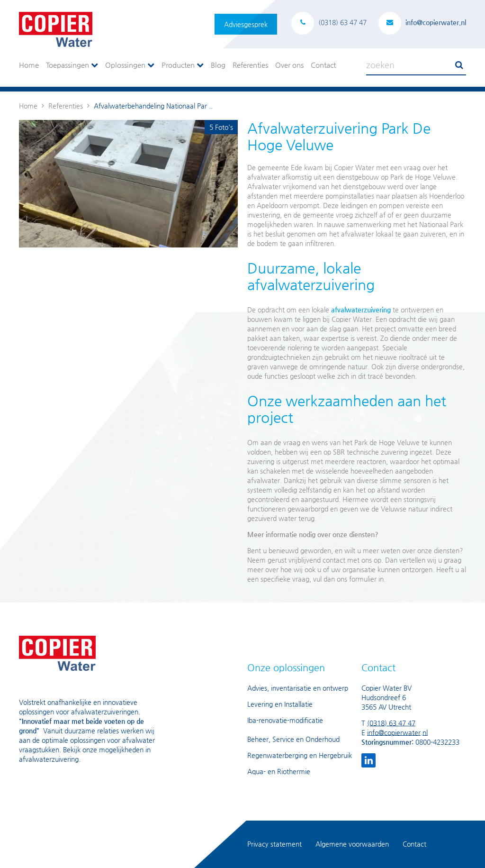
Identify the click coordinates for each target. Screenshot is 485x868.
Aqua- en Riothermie (279, 771)
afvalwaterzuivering (361, 310)
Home (29, 65)
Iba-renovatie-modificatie (285, 720)
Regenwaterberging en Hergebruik (300, 755)
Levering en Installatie (280, 704)
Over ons (289, 65)
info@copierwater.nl (397, 732)
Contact (323, 65)
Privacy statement (274, 844)
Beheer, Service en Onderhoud (293, 739)
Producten (183, 65)
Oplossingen (130, 65)
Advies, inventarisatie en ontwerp (298, 688)
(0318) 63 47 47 (391, 723)
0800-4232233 (437, 742)
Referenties (250, 65)
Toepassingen (72, 65)
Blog (218, 65)
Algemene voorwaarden (352, 844)
